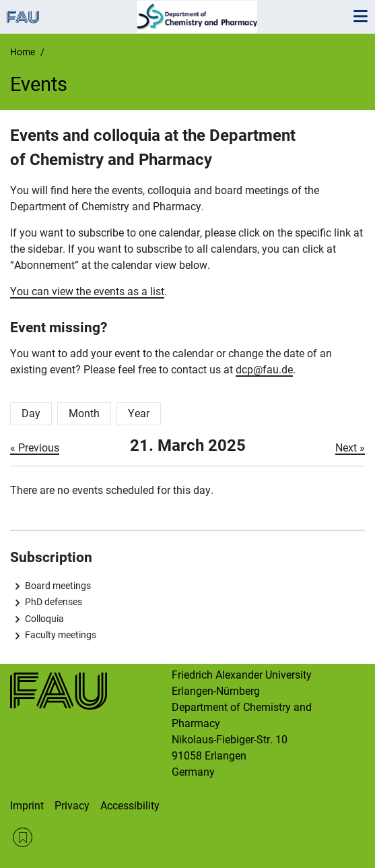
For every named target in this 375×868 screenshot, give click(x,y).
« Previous (35, 448)
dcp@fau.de (264, 370)
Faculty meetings (61, 635)
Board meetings (58, 586)
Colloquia (44, 619)
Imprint (27, 806)
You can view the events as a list (87, 291)
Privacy (72, 806)
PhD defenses (54, 602)
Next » (350, 448)
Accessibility (130, 806)
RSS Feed (23, 837)
